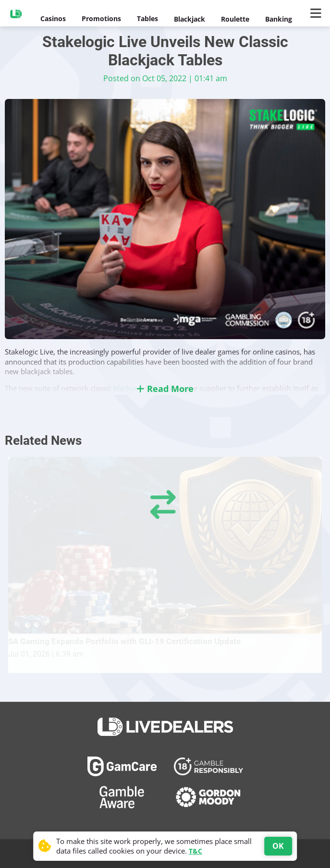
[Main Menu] (318, 13)
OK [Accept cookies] (278, 846)
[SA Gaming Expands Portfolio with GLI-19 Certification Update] (165, 545)
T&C (196, 851)
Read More (165, 389)
